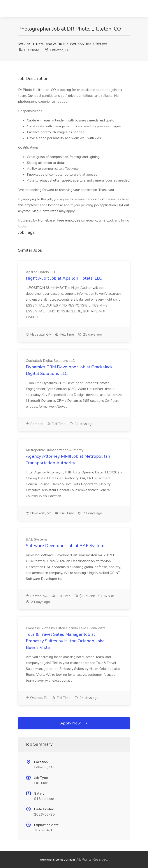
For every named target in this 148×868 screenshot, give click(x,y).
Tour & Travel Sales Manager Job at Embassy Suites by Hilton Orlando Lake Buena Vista (65, 641)
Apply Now (74, 723)
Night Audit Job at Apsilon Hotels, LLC (64, 278)
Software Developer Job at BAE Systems (66, 546)
